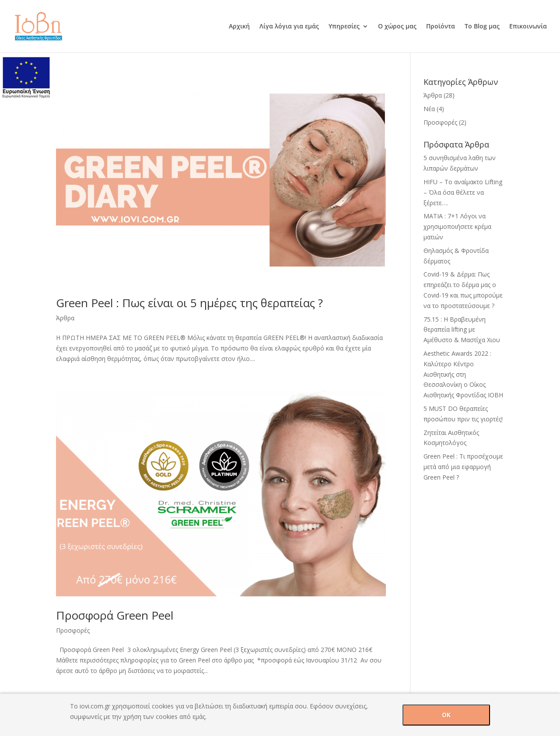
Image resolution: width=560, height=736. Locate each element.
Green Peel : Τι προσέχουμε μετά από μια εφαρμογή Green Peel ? (463, 467)
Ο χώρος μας (397, 27)
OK (446, 715)
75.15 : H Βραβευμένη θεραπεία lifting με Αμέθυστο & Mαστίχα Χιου (462, 330)
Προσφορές (73, 630)
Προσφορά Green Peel (115, 615)
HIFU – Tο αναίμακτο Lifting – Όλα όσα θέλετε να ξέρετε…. (463, 192)
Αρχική (239, 27)
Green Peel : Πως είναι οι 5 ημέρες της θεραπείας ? (189, 303)
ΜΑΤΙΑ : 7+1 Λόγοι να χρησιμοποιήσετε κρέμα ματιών (457, 226)
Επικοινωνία (528, 27)
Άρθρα (65, 318)
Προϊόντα (441, 27)
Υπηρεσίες (344, 27)
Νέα (429, 109)
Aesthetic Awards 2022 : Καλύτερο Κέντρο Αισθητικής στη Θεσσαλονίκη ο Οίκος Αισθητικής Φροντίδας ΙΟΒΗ (463, 374)
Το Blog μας (482, 27)
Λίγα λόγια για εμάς (289, 27)
